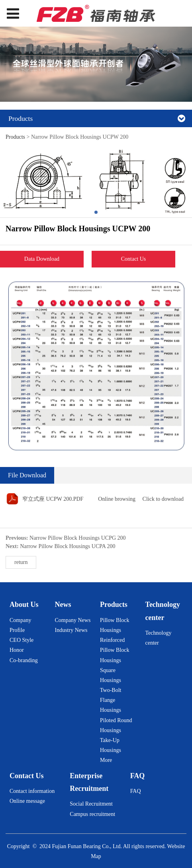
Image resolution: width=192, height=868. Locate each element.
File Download (27, 475)
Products (15, 137)
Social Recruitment (91, 804)
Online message (27, 801)
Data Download (42, 259)
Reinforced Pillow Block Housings (115, 650)
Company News (73, 620)
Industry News (71, 630)
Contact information (32, 791)
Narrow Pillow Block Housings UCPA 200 (68, 546)
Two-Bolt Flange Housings (111, 700)
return (21, 562)
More (106, 760)
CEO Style (22, 640)
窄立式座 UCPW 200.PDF (53, 499)
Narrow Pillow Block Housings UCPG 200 (78, 538)
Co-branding (24, 660)
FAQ (136, 791)
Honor (17, 650)
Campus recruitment (92, 814)
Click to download (163, 499)
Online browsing (117, 499)
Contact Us (134, 259)
